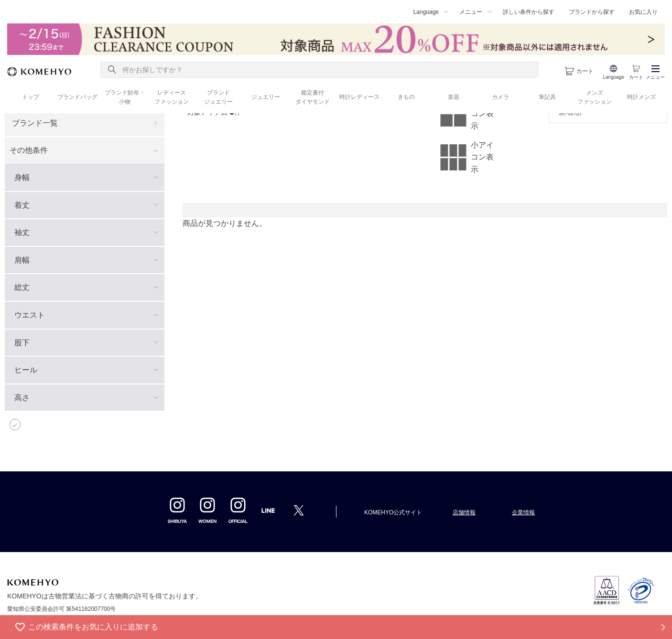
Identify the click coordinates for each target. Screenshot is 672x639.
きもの (406, 97)
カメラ (500, 97)
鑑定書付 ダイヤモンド (313, 97)
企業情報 (523, 512)
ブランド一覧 (35, 123)
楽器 (454, 97)
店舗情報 (464, 512)
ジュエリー (266, 97)
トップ (31, 97)
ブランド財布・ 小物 (125, 97)
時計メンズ (641, 97)
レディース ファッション (172, 97)
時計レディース (359, 97)
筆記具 (547, 97)
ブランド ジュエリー (218, 97)
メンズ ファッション (595, 97)
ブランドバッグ (77, 97)
